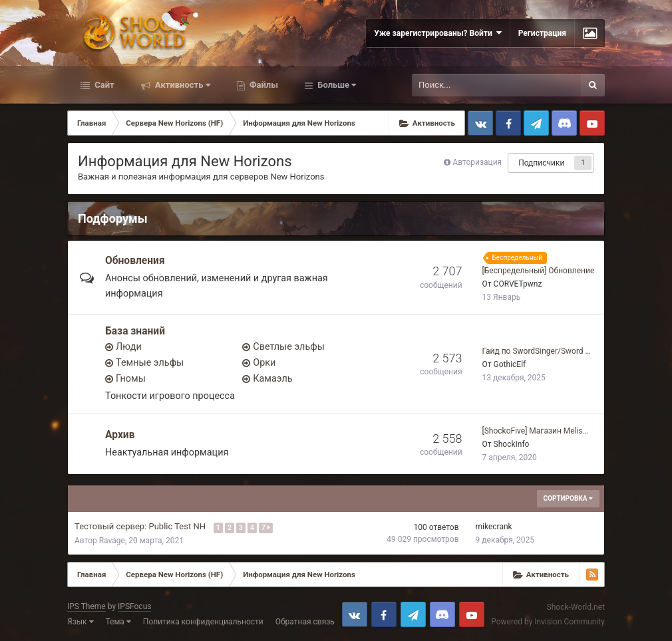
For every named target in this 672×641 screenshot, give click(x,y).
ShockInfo (512, 444)
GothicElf (510, 364)
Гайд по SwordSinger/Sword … (537, 351)
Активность (182, 85)
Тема (118, 622)
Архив (120, 435)
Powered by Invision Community (548, 622)
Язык (81, 622)
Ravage (112, 541)
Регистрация (542, 33)
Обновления (135, 261)
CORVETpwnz (518, 284)
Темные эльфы (150, 363)
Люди (129, 347)
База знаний (135, 331)
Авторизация (477, 162)
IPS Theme (86, 606)
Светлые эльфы (289, 347)
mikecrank (494, 527)
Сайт (103, 85)
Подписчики (541, 163)
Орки (264, 363)
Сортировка (568, 498)
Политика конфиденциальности (203, 622)
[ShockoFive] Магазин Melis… (535, 431)
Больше (336, 85)
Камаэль (272, 379)
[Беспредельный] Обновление (539, 271)
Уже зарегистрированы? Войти (437, 33)
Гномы (131, 379)
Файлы (263, 85)
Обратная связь (305, 622)
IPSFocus (134, 606)
